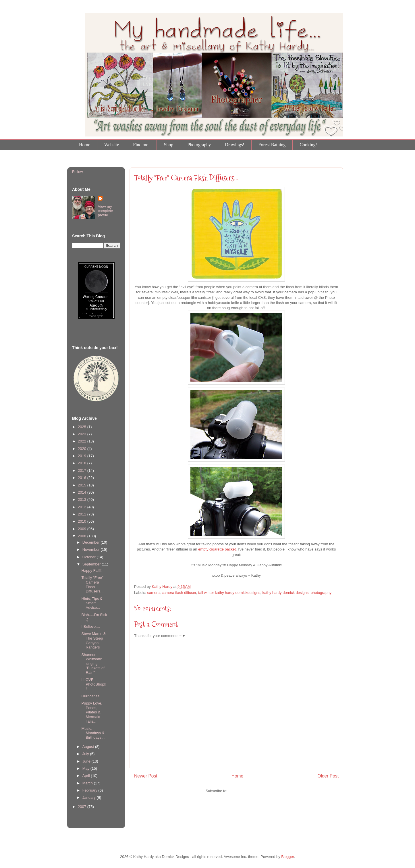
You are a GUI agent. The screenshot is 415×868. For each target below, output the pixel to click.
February (90, 790)
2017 (83, 470)
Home (85, 145)
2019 (83, 456)
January (90, 797)
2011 (83, 514)
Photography (199, 145)
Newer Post (146, 776)
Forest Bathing (272, 145)
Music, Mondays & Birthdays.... (93, 733)
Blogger (287, 857)
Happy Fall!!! (92, 570)
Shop (168, 145)
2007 (83, 807)
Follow (78, 172)
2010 (83, 521)
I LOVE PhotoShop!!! (94, 684)
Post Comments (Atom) (248, 791)
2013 (83, 500)
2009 (83, 529)
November (92, 550)
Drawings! (235, 145)
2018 (83, 463)
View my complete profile (106, 211)
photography (321, 593)
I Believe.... (90, 627)
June (87, 761)
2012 (83, 507)
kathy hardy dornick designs (285, 593)
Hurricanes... (92, 696)
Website (112, 145)
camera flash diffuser (179, 593)
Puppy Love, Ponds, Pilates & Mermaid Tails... (92, 712)
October (90, 557)
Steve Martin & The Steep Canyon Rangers (93, 640)
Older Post (328, 776)
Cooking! (308, 145)
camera (154, 593)
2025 (83, 427)
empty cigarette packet (217, 549)
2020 (83, 449)
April (87, 776)
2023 (83, 434)
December (92, 542)
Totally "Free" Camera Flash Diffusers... (186, 178)
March (88, 783)
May (86, 768)
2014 (83, 492)
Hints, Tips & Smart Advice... (92, 603)
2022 (83, 441)
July (86, 754)
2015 (83, 485)
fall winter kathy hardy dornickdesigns (229, 593)
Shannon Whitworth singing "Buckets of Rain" (93, 664)
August (89, 747)
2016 (83, 478)
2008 (83, 536)
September (92, 564)
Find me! (141, 145)
